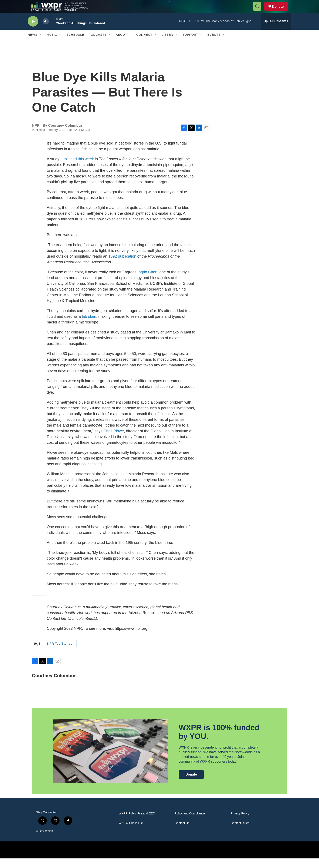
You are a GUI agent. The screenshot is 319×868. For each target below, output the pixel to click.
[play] (33, 31)
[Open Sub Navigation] (41, 44)
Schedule (75, 44)
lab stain (89, 326)
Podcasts (98, 44)
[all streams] (276, 31)
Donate (281, 11)
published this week (77, 169)
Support (190, 44)
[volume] (46, 31)
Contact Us (182, 833)
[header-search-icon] (259, 11)
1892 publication (123, 266)
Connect (144, 44)
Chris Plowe (114, 441)
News (33, 44)
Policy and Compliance (190, 823)
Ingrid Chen (147, 282)
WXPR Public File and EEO (137, 823)
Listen (167, 44)
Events (214, 44)
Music (52, 44)
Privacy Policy (240, 823)
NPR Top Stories (60, 653)
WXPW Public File (131, 833)
